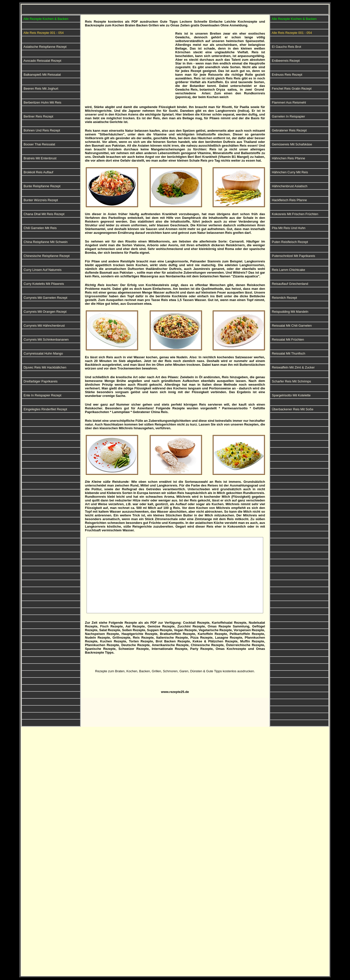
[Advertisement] (129, 66)
